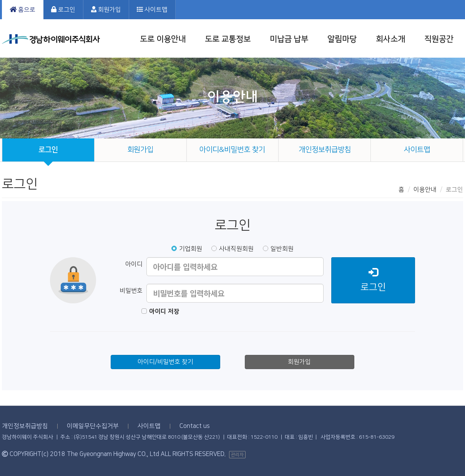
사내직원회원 (232, 249)
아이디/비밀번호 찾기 (165, 362)
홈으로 (22, 10)
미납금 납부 (289, 39)
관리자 (237, 455)
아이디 (134, 264)
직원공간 (439, 39)
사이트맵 (152, 10)
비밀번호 (131, 291)
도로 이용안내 (163, 39)
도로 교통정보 (228, 39)
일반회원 (278, 249)
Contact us (195, 426)
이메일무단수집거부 (93, 426)
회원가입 (106, 10)
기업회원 (187, 249)
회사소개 (390, 39)
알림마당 (342, 39)
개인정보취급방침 (325, 150)
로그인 (63, 10)
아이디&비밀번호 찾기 (232, 150)
